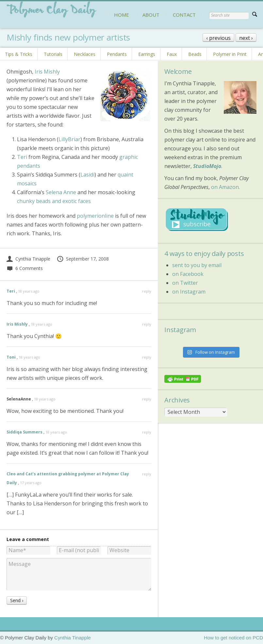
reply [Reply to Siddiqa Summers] (147, 432)
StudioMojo (207, 166)
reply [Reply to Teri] (147, 291)
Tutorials (53, 54)
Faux (172, 54)
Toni (11, 357)
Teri (22, 157)
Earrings (147, 54)
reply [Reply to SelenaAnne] (147, 399)
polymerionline (95, 216)
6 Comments (25, 268)
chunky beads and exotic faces (54, 201)
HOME (122, 15)
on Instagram (189, 292)
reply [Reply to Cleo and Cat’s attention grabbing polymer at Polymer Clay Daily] (147, 474)
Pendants (117, 54)
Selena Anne (61, 192)
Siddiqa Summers (25, 432)
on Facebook (188, 274)
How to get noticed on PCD (233, 638)
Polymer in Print (230, 54)
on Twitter (185, 283)
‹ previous (218, 38)
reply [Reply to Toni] (147, 357)
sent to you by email (197, 265)
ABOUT (151, 15)
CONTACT (184, 15)
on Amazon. (225, 187)
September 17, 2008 (83, 259)
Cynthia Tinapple (28, 259)
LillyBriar (69, 139)
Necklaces (85, 54)
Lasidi (87, 175)
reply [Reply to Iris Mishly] (147, 324)
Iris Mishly (47, 72)
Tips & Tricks (19, 54)
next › (246, 38)
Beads (195, 54)
